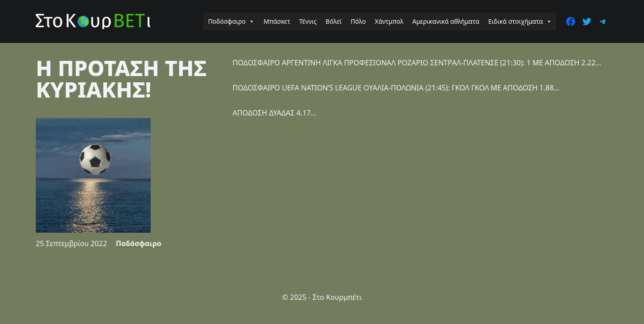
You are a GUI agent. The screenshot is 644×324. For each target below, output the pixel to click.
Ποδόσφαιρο (231, 21)
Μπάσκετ (277, 21)
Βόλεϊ (334, 21)
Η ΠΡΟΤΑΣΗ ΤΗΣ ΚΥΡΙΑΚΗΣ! (121, 79)
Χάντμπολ (389, 21)
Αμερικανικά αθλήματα (446, 21)
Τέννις (308, 21)
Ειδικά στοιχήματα (520, 21)
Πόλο (358, 21)
